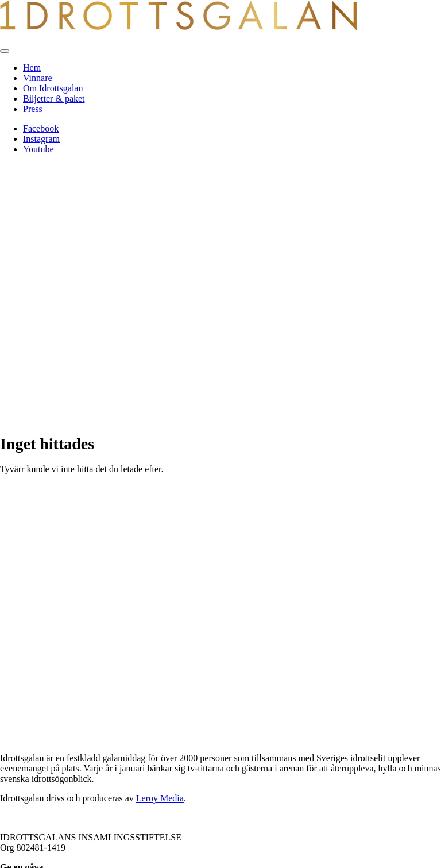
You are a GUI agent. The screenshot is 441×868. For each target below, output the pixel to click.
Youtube (38, 149)
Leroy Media (160, 798)
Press (33, 109)
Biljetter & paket (54, 99)
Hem (32, 67)
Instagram (41, 139)
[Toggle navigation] (5, 51)
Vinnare (38, 78)
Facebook (41, 128)
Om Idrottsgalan (53, 88)
